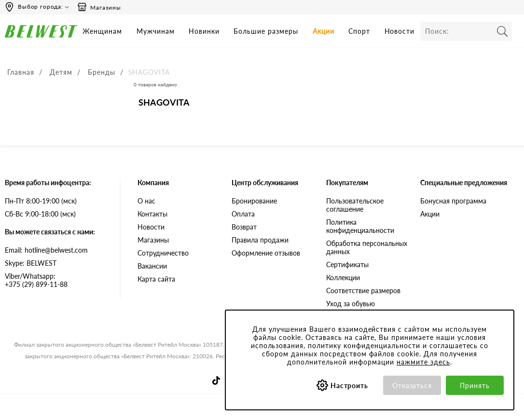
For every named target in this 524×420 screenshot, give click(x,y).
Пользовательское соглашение (355, 205)
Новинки (204, 31)
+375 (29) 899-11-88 (55, 280)
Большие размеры (266, 31)
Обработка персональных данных (367, 247)
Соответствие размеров (363, 291)
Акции (324, 31)
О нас (146, 201)
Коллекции (343, 278)
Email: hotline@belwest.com (46, 250)
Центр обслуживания (265, 183)
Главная (21, 72)
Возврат (244, 227)
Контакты (152, 214)
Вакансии (152, 266)
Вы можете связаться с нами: (50, 232)
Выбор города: (41, 7)
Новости (400, 31)
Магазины (99, 7)
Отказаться (412, 386)
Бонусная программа (453, 201)
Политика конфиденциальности (360, 226)
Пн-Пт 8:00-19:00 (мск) (41, 201)
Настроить (350, 386)
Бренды (102, 72)
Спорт (359, 31)
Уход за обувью (351, 304)
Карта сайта (156, 279)
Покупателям (347, 183)
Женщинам (102, 31)
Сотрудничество (163, 253)
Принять (475, 386)
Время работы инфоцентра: (48, 183)
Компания (153, 183)
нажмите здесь (423, 362)
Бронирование (254, 201)
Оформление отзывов (266, 253)
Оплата (243, 214)
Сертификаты (347, 264)
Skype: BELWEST (31, 263)
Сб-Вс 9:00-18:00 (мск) (40, 214)
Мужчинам (156, 31)
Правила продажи (260, 240)
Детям (61, 72)
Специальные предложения (464, 183)
